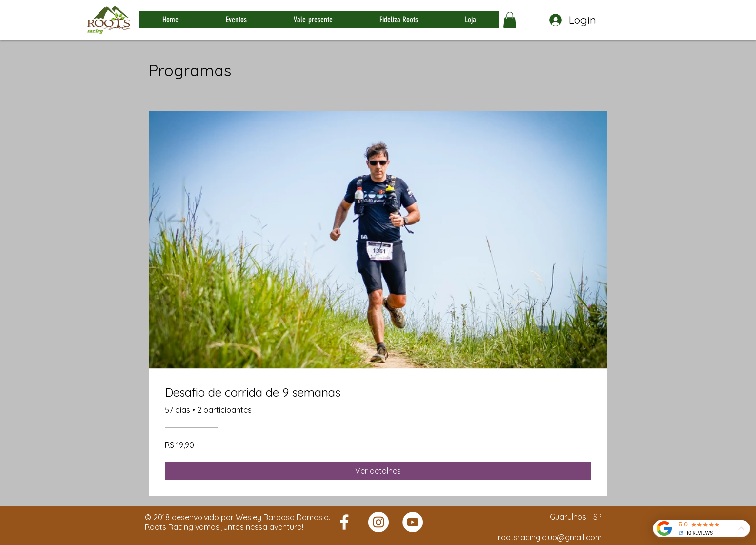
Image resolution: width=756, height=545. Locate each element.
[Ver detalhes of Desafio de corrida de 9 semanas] (378, 471)
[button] (510, 20)
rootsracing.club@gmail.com (550, 537)
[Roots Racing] (344, 522)
